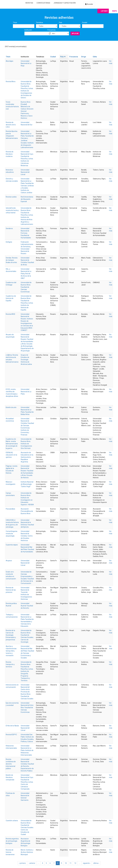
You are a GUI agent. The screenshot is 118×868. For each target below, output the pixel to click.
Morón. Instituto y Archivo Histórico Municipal (27, 852)
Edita (95, 57)
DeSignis (9, 242)
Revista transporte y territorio (10, 664)
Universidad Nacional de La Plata (26, 271)
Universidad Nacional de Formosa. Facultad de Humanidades (26, 233)
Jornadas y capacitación (65, 3)
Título (15, 23)
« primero (22, 863)
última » (96, 863)
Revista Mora (11, 82)
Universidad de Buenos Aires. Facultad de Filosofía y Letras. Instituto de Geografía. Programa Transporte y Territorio (27, 671)
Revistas (29, 3)
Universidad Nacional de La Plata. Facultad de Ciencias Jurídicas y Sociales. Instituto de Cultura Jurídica (27, 186)
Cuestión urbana (12, 821)
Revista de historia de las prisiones (11, 590)
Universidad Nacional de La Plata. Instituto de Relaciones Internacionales (27, 750)
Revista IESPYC (11, 735)
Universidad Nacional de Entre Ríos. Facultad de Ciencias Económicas (27, 708)
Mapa (115, 11)
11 (71, 863)
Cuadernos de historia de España (11, 298)
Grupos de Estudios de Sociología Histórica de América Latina (26, 360)
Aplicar (75, 33)
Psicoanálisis (10, 509)
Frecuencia (51, 30)
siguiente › (87, 863)
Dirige (84, 57)
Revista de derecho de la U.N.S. (11, 125)
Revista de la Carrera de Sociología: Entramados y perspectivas (11, 635)
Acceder (89, 4)
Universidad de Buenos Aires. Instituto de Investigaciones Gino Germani (26, 444)
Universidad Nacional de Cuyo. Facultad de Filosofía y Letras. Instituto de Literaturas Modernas (27, 159)
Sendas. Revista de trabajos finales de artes (12, 260)
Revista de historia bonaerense (10, 852)
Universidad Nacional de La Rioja (26, 63)
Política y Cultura (27, 741)
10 (66, 863)
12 (75, 863)
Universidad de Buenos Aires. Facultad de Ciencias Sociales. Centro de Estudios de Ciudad (27, 827)
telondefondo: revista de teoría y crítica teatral (12, 210)
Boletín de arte (11, 407)
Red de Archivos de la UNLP (26, 276)
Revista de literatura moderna (10, 154)
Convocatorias (43, 3)
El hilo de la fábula (12, 726)
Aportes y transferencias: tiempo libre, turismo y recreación (11, 651)
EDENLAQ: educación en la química (11, 455)
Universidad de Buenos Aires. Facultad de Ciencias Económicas (26, 287)
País (61, 23)
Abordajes (10, 61)
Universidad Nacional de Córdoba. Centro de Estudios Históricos (27, 536)
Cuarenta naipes (12, 545)
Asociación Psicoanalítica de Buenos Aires (27, 511)
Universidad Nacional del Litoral (25, 172)
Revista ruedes (11, 197)
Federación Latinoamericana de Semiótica (27, 244)
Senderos (9, 228)
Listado (104, 11)
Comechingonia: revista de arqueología (12, 534)
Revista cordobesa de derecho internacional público (11, 764)
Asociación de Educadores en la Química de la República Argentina (27, 457)
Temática (39, 23)
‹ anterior (32, 863)
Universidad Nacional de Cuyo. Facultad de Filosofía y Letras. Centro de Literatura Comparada (27, 782)
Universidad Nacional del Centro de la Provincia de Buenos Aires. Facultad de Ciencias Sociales (27, 692)
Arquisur (9, 561)
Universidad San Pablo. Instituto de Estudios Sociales (27, 737)
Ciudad (85, 23)
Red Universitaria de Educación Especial (27, 199)
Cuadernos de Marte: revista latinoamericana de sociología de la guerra (12, 444)
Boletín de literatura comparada (10, 777)
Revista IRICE (10, 314)
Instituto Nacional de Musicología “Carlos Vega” (27, 484)
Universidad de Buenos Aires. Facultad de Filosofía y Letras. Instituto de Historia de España (27, 303)
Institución (28, 30)
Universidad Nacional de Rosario (25, 251)
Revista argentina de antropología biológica (12, 841)
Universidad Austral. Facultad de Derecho (27, 606)
